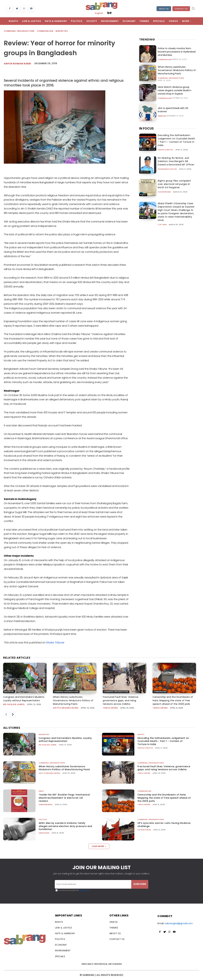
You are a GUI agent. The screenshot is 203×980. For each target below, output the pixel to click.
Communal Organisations (19, 31)
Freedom (162, 116)
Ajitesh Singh (144, 830)
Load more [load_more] (99, 846)
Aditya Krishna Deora (66, 708)
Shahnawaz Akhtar (167, 169)
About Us (164, 9)
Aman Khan (44, 833)
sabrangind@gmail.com (179, 923)
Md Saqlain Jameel (14, 704)
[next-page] (13, 715)
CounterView (164, 192)
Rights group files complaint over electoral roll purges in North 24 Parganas (174, 184)
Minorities (62, 31)
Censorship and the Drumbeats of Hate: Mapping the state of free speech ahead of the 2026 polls (173, 700)
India (41, 791)
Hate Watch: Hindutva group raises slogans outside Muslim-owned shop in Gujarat (175, 90)
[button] (193, 8)
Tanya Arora (110, 708)
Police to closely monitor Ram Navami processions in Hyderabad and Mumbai (177, 52)
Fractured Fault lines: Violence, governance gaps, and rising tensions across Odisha (121, 700)
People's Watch (165, 150)
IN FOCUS (146, 128)
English (99, 13)
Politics (43, 819)
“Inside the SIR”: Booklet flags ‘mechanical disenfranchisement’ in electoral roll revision (64, 798)
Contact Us (181, 9)
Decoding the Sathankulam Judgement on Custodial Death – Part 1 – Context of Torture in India (176, 140)
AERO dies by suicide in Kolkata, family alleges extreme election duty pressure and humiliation (65, 826)
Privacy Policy (84, 890)
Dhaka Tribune (55, 643)
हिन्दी (109, 13)
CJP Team (162, 225)
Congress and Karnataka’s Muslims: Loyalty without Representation (65, 740)
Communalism (45, 31)
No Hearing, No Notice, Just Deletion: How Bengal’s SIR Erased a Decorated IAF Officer (176, 161)
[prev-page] (6, 715)
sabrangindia (46, 805)
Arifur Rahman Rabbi (17, 64)
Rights (143, 149)
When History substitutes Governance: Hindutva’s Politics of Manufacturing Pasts (177, 70)
